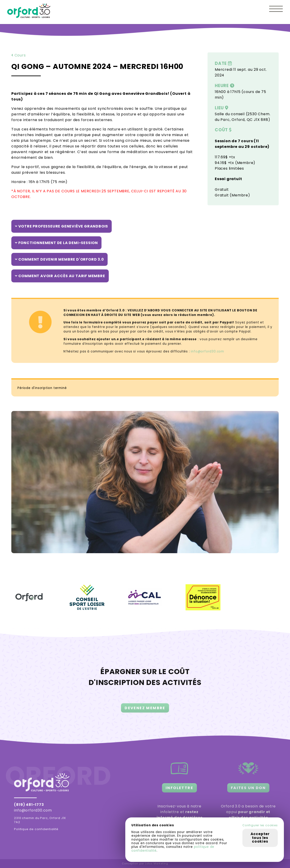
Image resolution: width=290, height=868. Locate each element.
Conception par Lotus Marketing (145, 863)
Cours (19, 55)
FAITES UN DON (248, 788)
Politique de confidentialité (36, 829)
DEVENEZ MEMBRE (145, 714)
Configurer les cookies (260, 825)
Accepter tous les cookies (260, 838)
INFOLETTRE (179, 788)
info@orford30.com (207, 351)
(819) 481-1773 (29, 805)
